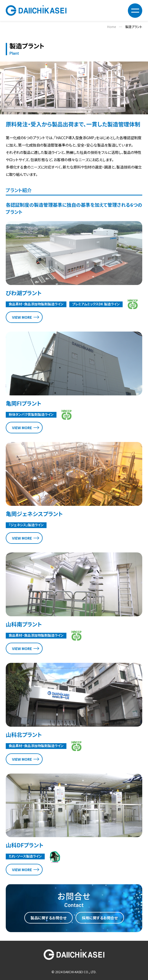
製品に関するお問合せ (49, 918)
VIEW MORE (22, 317)
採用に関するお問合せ (100, 918)
